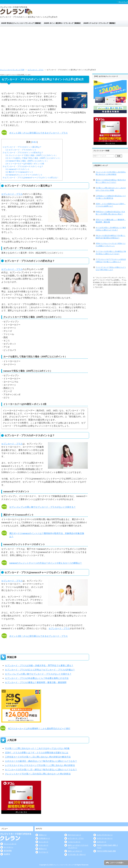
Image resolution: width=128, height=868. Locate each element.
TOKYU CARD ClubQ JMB (106, 851)
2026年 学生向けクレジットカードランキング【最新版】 (21, 23)
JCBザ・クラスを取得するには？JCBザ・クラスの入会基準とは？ (111, 205)
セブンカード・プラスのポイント (21, 150)
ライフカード (44, 852)
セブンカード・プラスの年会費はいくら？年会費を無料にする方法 (37, 678)
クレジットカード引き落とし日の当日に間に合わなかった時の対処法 (38, 774)
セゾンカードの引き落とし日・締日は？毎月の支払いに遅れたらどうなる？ (41, 770)
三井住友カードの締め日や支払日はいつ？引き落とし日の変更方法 (111, 197)
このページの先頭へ (117, 863)
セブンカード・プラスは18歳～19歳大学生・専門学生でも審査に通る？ (39, 665)
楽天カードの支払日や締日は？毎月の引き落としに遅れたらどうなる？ (111, 181)
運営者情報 (8, 851)
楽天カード (43, 849)
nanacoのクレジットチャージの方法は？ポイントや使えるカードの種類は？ (46, 563)
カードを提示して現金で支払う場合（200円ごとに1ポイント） (33, 158)
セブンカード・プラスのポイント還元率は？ (22, 147)
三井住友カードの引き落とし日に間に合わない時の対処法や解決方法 (38, 757)
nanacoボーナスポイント (18, 169)
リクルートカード (74, 842)
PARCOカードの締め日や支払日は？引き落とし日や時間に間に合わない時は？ (110, 213)
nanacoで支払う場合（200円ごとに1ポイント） (27, 161)
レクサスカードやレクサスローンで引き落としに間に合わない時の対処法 (40, 765)
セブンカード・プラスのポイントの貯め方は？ (23, 153)
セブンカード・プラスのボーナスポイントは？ (23, 166)
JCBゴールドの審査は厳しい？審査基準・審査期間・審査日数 (111, 221)
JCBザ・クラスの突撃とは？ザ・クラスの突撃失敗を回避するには (37, 753)
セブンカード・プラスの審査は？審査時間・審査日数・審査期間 (36, 682)
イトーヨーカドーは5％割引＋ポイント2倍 (25, 164)
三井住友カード (44, 838)
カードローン (8, 847)
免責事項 (7, 854)
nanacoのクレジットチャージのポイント (24, 175)
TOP (12, 70)
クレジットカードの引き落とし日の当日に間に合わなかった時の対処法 (111, 173)
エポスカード (101, 842)
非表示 (34, 142)
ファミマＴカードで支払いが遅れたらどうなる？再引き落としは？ (111, 269)
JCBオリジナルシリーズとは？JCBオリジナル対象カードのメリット (111, 245)
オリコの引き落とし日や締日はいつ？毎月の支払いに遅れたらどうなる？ (111, 229)
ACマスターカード (74, 835)
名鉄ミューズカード (75, 851)
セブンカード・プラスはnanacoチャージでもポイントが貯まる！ (31, 178)
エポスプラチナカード (105, 835)
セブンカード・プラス (12, 194)
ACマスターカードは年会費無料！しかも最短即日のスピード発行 (39, 729)
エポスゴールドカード (105, 838)
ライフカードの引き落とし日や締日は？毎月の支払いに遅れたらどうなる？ (111, 253)
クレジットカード (10, 844)
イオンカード (44, 845)
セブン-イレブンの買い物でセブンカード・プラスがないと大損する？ (42, 507)
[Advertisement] (64, 47)
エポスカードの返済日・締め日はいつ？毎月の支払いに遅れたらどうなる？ (41, 761)
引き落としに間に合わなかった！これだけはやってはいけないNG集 (37, 748)
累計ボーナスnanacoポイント (19, 172)
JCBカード (43, 835)
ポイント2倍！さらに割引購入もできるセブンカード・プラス (38, 133)
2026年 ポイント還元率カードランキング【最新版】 (63, 23)
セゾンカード (44, 842)
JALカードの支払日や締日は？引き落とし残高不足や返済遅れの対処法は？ (111, 237)
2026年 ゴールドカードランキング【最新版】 (100, 23)
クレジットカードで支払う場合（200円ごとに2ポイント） (31, 155)
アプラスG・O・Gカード (77, 854)
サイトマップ (123, 2)
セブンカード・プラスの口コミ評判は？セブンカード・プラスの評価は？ (40, 670)
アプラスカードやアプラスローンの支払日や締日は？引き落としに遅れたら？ (111, 261)
